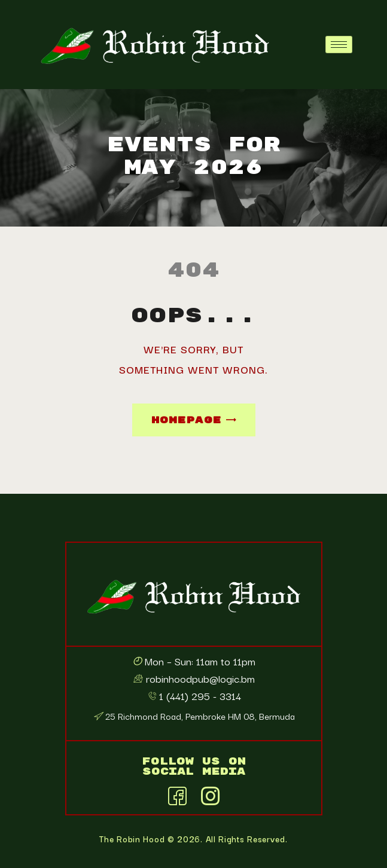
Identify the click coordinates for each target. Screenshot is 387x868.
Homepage (186, 420)
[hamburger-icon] (339, 45)
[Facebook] (177, 794)
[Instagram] (210, 794)
